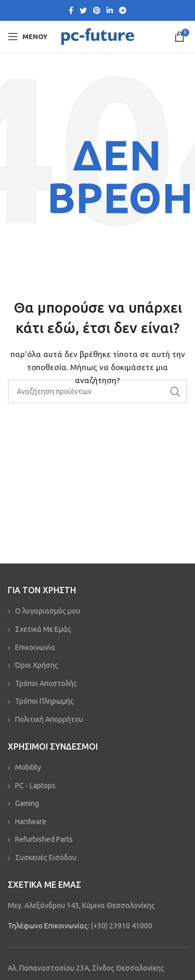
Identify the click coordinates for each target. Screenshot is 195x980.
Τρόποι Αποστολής (46, 683)
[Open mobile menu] (28, 36)
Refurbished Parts (44, 839)
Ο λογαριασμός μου (48, 611)
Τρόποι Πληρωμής (44, 701)
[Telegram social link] (123, 10)
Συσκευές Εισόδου (46, 857)
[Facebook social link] (71, 10)
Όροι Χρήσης (37, 665)
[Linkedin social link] (110, 10)
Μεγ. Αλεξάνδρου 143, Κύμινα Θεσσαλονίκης (81, 905)
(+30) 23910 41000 (122, 926)
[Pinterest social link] (97, 10)
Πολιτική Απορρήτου (49, 719)
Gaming (27, 803)
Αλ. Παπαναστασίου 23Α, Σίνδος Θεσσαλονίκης (86, 968)
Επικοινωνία (35, 647)
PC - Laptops (35, 786)
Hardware (31, 822)
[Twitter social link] (83, 10)
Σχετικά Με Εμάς (43, 629)
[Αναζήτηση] (97, 391)
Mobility (28, 767)
